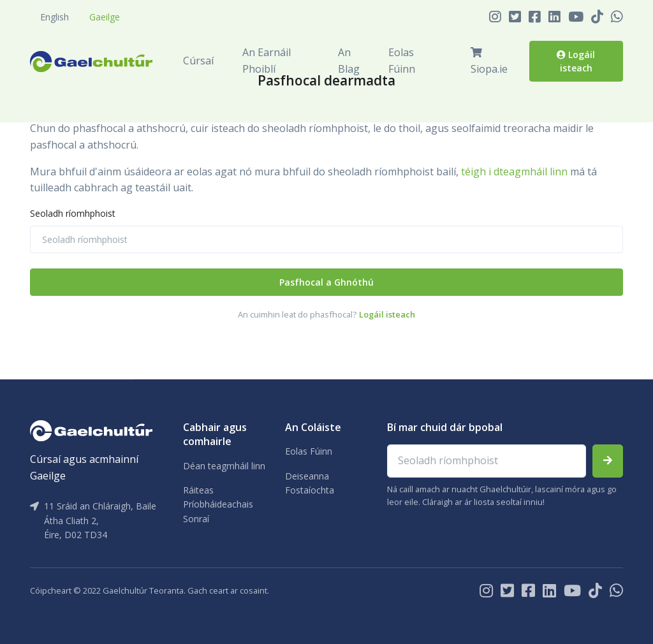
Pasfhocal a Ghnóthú (326, 282)
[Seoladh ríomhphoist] (326, 239)
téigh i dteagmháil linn (514, 172)
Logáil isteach (576, 61)
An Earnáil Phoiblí (267, 61)
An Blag (349, 61)
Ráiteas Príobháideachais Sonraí (218, 504)
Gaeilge (105, 17)
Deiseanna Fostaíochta (310, 483)
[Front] (91, 61)
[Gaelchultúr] (91, 430)
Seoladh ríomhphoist (73, 213)
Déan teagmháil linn (224, 466)
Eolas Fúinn (402, 61)
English (55, 17)
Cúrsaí (198, 61)
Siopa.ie (489, 62)
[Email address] (487, 461)
